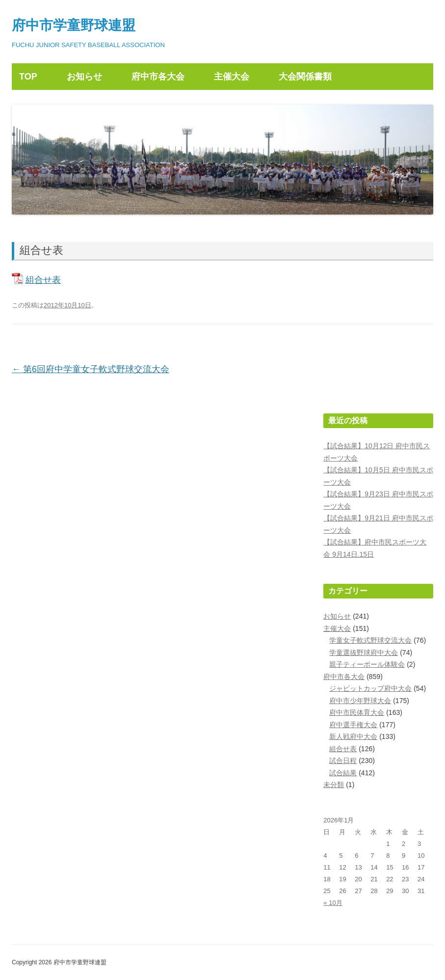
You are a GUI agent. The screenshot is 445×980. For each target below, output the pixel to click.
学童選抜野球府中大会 (364, 653)
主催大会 (232, 77)
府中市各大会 (158, 77)
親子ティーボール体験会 (367, 664)
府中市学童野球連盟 (74, 25)
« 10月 (333, 903)
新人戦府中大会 (353, 736)
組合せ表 (43, 280)
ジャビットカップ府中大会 (370, 688)
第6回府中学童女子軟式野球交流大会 (91, 369)
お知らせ (84, 77)
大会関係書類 (305, 77)
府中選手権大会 (353, 725)
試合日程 (343, 761)
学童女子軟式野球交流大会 (370, 640)
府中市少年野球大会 (360, 701)
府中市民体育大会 (357, 712)
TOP (28, 77)
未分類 (334, 785)
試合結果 (343, 773)
